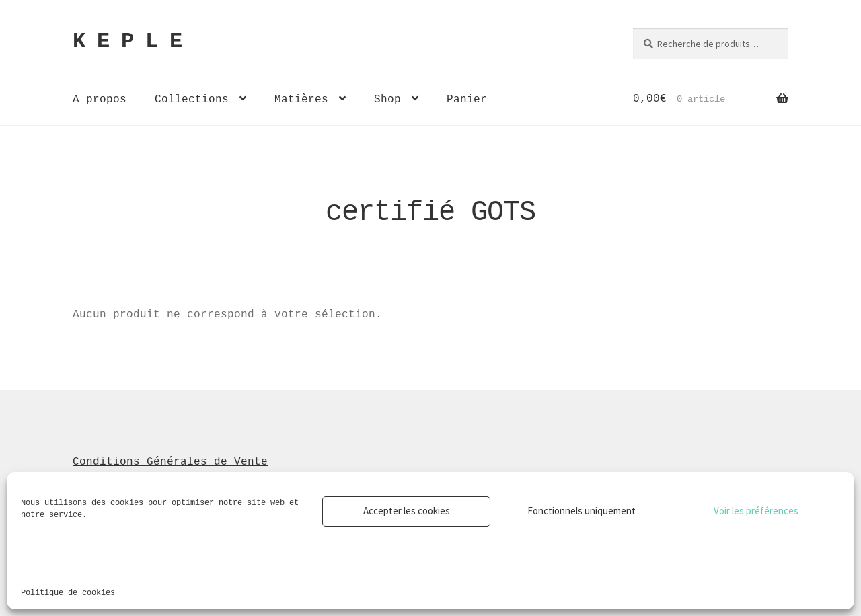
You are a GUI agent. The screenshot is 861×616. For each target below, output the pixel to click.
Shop (387, 99)
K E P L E (127, 42)
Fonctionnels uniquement (582, 511)
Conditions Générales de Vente (170, 461)
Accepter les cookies (407, 511)
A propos (100, 99)
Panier (467, 99)
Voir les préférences (756, 511)
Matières (301, 99)
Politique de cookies (68, 592)
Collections (192, 99)
